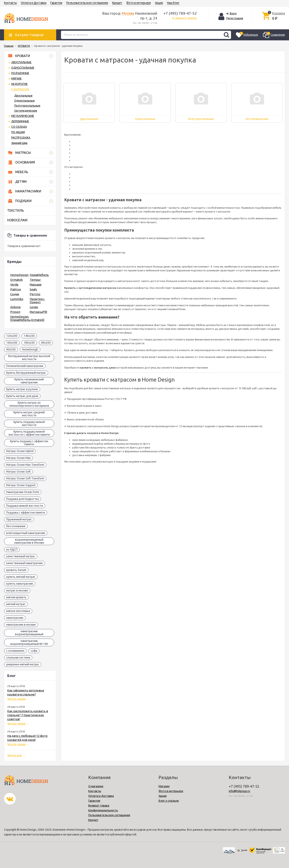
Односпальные (24, 101)
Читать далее (16, 699)
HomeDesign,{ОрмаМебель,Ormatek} (27, 318)
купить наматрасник (20, 584)
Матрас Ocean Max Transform (25, 465)
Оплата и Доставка (34, 3)
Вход (233, 13)
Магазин (164, 786)
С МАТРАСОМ (20, 89)
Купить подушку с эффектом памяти (29, 443)
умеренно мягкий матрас (23, 664)
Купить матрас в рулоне (22, 389)
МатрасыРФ (38, 312)
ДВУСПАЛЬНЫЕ (21, 62)
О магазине (96, 786)
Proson (15, 312)
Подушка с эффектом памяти (26, 513)
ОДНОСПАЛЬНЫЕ (23, 68)
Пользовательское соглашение (87, 3)
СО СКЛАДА (19, 127)
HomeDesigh (30, 349)
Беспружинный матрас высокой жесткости (29, 358)
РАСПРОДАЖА (21, 138)
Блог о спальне (169, 801)
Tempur (35, 280)
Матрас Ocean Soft (18, 472)
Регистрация (235, 18)
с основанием (15, 651)
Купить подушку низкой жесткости (29, 423)
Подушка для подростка (22, 499)
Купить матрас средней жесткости (29, 414)
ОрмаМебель (39, 275)
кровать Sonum (16, 570)
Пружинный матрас (19, 519)
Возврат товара (99, 806)
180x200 (29, 343)
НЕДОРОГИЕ (19, 84)
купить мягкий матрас (21, 577)
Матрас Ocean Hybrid (20, 451)
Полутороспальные (27, 106)
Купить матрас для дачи (22, 396)
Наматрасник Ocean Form (23, 492)
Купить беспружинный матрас (26, 373)
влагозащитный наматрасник (26, 533)
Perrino (35, 294)
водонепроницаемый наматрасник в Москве (29, 541)
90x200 (11, 349)
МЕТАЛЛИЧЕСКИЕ (23, 116)
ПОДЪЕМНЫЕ (20, 73)
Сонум (15, 294)
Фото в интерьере (139, 3)
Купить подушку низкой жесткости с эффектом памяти (29, 433)
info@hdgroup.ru (239, 791)
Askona (15, 307)
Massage (36, 284)
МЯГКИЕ (16, 79)
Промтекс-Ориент (37, 301)
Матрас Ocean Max (18, 458)
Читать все (15, 755)
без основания (16, 526)
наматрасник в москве (21, 625)
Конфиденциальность (103, 810)
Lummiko (17, 299)
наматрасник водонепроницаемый (29, 633)
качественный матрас (21, 556)
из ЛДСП (12, 549)
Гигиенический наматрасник (25, 366)
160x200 (12, 343)
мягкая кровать (16, 597)
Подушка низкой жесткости (25, 506)
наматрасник (15, 618)
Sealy (33, 289)
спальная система (18, 658)
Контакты (10, 3)
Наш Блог (173, 3)
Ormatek (16, 280)
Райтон (16, 289)
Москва (128, 13)
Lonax (34, 307)
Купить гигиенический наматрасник (29, 381)
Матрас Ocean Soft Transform (25, 478)
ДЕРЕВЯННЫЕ (20, 121)
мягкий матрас (16, 604)
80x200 (46, 343)
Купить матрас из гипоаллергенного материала (29, 404)
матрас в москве (17, 590)
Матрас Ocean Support (21, 485)
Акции (159, 3)
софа (34, 651)
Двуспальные (23, 96)
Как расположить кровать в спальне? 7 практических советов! (28, 715)
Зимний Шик (19, 143)
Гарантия (56, 3)
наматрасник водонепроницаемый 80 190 (29, 642)
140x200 (29, 336)
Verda (14, 284)
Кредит (117, 3)
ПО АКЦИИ (18, 132)
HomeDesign (19, 275)
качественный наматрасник (24, 563)
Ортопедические (26, 111)
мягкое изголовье (18, 611)
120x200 (12, 336)
